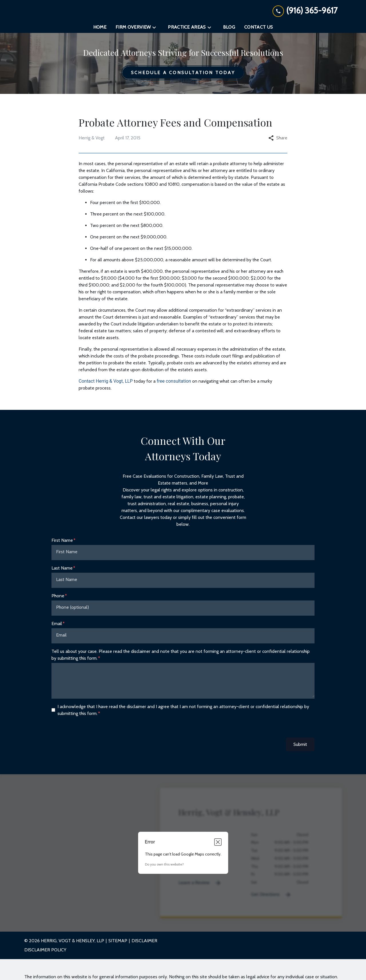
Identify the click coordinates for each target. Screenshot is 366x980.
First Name (62, 543)
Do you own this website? (164, 867)
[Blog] (229, 30)
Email (57, 626)
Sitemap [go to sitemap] (118, 944)
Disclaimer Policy (45, 953)
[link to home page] (183, 12)
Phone (58, 599)
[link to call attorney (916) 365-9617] (305, 12)
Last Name (62, 571)
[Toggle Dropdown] (156, 30)
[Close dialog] (218, 845)
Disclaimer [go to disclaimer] (144, 944)
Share (278, 141)
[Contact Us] (258, 30)
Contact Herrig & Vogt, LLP (106, 384)
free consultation (174, 384)
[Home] (100, 30)
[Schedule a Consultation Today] (183, 76)
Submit (300, 747)
